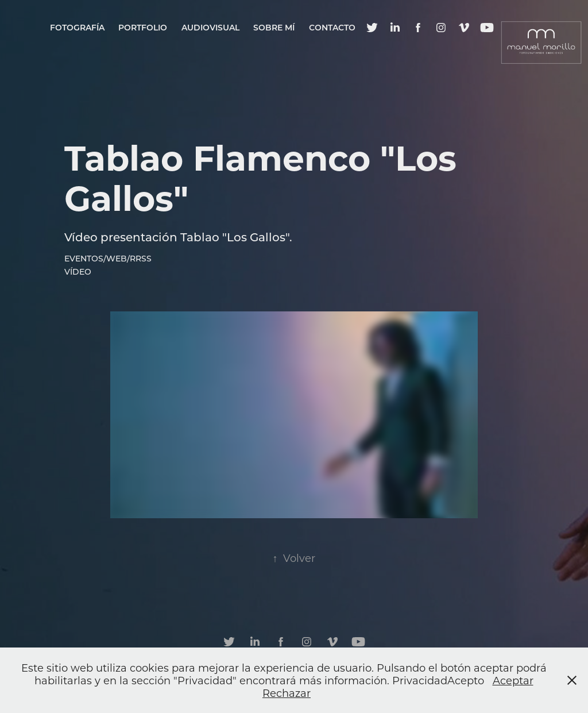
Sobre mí (274, 27)
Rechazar (287, 693)
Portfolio (143, 27)
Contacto (332, 27)
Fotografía (77, 27)
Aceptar (513, 680)
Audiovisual (210, 27)
